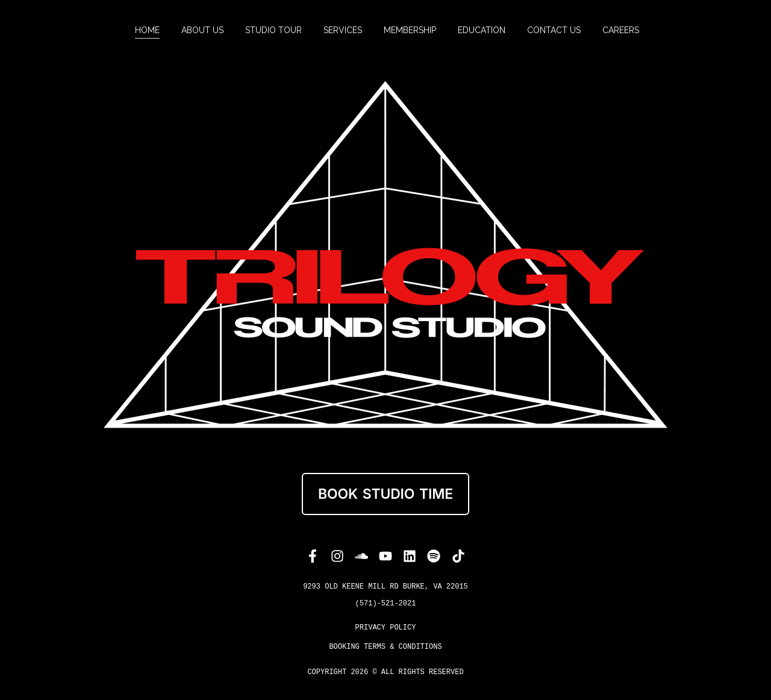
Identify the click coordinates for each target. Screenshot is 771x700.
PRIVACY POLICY (386, 628)
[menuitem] (147, 30)
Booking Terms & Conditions (385, 647)
